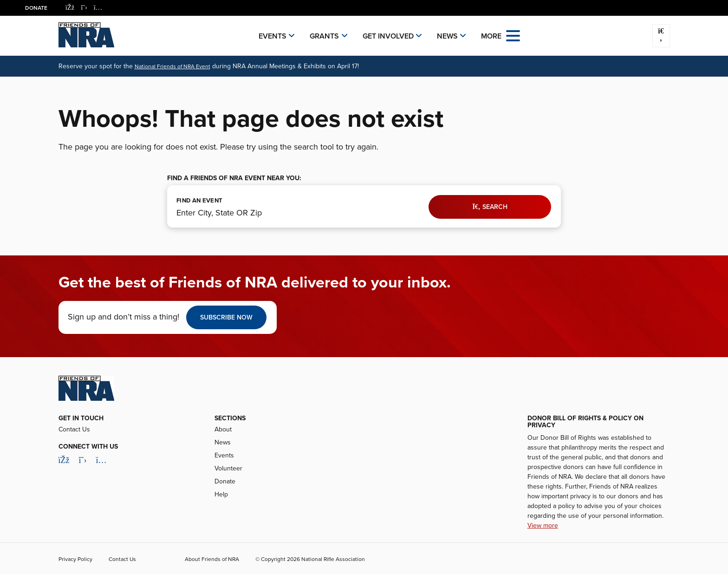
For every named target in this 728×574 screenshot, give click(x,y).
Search (490, 207)
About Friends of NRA (212, 559)
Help (221, 494)
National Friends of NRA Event (172, 66)
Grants (324, 36)
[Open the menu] (513, 35)
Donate (36, 8)
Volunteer (228, 468)
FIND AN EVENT (199, 201)
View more (543, 525)
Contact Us (74, 429)
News (447, 36)
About (223, 429)
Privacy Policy (75, 559)
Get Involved (388, 36)
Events (273, 36)
